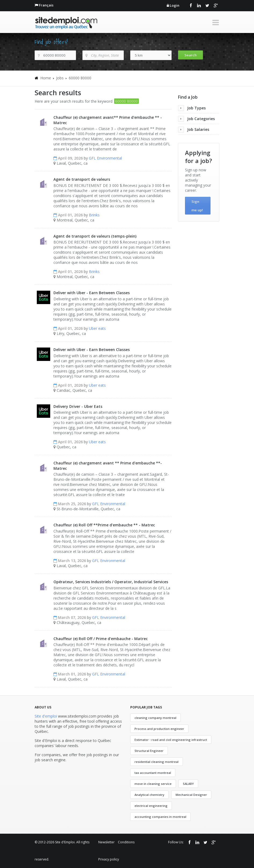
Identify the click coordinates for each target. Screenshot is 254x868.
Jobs (60, 78)
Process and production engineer (159, 729)
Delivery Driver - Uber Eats (78, 406)
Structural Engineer (149, 751)
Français (46, 5)
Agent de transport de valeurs (82, 179)
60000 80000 (80, 78)
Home (46, 78)
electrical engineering (151, 806)
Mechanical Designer (191, 795)
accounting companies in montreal (160, 817)
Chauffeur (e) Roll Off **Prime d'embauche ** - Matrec (104, 525)
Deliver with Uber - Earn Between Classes (92, 293)
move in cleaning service (153, 784)
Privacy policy (109, 859)
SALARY (188, 784)
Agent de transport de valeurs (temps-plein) (95, 236)
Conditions (126, 842)
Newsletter (106, 842)
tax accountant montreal (153, 773)
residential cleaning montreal (157, 762)
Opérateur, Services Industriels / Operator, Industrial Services (111, 582)
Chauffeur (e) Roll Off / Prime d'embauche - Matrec (101, 639)
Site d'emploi (46, 716)
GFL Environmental (105, 158)
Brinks (94, 215)
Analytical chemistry (149, 795)
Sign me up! (197, 206)
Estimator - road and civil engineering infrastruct (171, 740)
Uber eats (97, 328)
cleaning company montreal (155, 718)
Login (175, 5)
